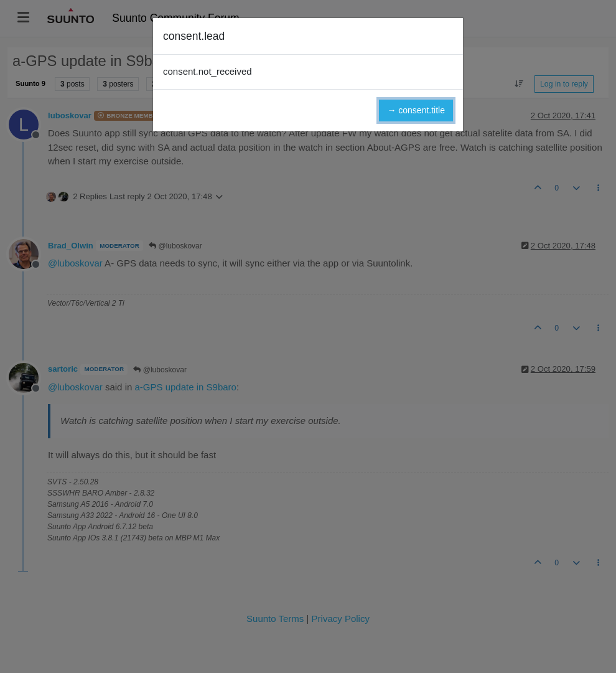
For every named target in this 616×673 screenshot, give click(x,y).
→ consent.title (416, 110)
